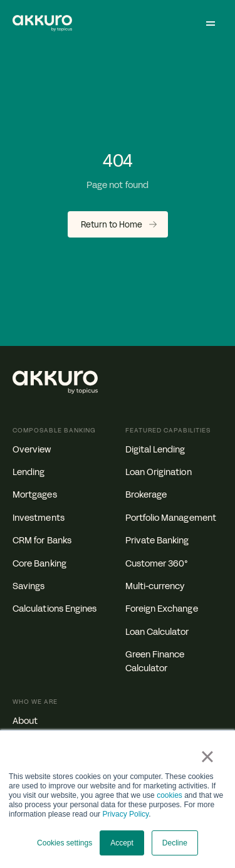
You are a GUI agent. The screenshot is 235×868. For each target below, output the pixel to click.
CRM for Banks (42, 541)
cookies (170, 795)
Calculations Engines (55, 609)
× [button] (207, 756)
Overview (32, 450)
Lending (29, 472)
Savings (29, 586)
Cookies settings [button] (65, 843)
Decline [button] (175, 843)
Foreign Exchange (162, 609)
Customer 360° (157, 564)
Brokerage (146, 495)
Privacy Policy (125, 814)
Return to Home (112, 225)
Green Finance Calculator (155, 661)
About (25, 721)
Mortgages (35, 495)
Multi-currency (155, 586)
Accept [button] (122, 843)
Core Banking (39, 564)
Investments (39, 518)
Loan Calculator (157, 632)
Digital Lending (155, 450)
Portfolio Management (171, 518)
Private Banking (157, 541)
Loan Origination (159, 472)
